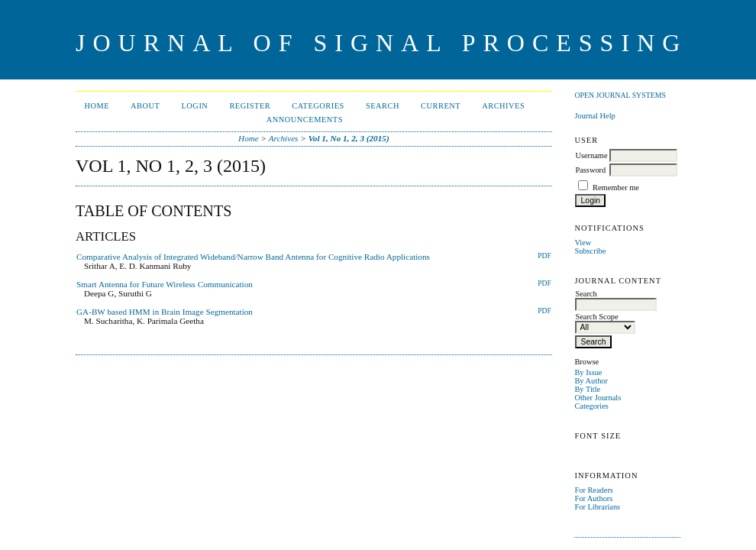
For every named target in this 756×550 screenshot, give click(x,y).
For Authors (593, 498)
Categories (591, 406)
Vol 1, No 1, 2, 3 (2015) (349, 138)
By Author (591, 381)
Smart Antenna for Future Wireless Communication (165, 284)
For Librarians (597, 507)
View (583, 243)
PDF (544, 256)
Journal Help (594, 116)
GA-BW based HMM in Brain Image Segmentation (165, 312)
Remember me (616, 188)
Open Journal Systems (620, 95)
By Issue (588, 372)
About (145, 106)
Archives (503, 106)
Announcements (305, 120)
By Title (587, 389)
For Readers (594, 490)
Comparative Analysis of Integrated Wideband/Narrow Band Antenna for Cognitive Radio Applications (253, 257)
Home (97, 106)
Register (250, 106)
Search (383, 106)
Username (591, 155)
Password (590, 170)
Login (194, 106)
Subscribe (590, 251)
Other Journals (598, 398)
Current (441, 106)
